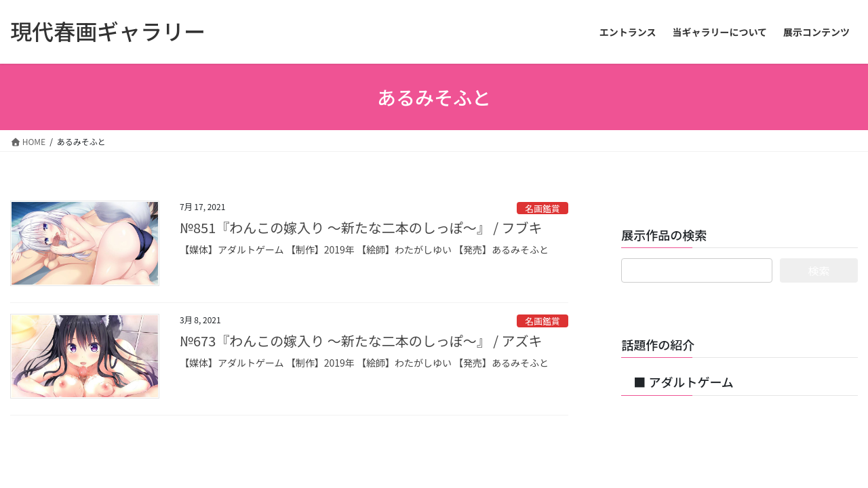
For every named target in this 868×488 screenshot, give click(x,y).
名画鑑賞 (542, 208)
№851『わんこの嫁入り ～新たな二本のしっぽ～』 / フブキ (361, 227)
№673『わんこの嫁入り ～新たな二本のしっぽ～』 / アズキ (361, 341)
